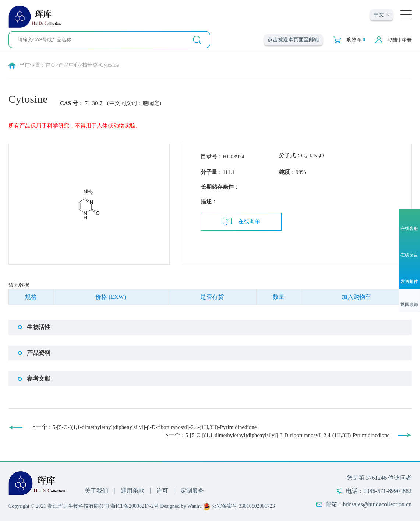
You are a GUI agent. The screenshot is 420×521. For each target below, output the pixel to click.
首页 (50, 65)
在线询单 (249, 221)
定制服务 (192, 491)
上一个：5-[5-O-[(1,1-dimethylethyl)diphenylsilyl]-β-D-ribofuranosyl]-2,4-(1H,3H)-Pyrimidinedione (144, 427)
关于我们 (96, 491)
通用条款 (133, 491)
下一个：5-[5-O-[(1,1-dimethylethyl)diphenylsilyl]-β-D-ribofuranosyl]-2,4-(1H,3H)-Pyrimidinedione (277, 435)
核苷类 (90, 65)
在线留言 (409, 255)
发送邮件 (409, 282)
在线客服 (409, 228)
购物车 (356, 40)
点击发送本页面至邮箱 (293, 40)
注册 (406, 40)
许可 (162, 491)
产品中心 (69, 65)
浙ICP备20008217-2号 (135, 506)
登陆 (392, 40)
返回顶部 (409, 305)
